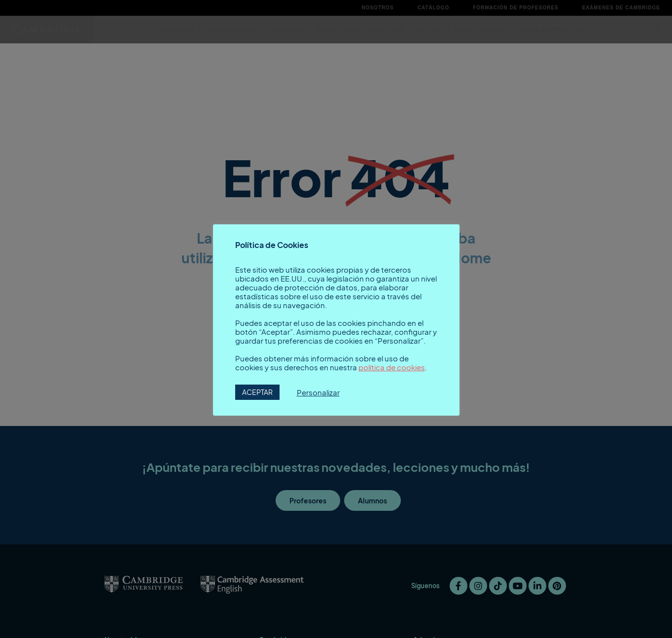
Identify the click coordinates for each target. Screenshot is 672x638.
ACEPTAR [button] (257, 392)
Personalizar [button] (318, 392)
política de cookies (392, 367)
